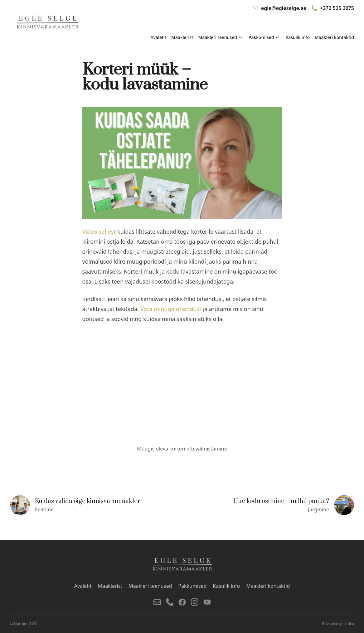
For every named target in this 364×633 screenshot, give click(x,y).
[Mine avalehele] (49, 23)
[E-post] (157, 602)
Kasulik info (298, 37)
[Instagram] (195, 602)
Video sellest (99, 231)
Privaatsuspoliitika (338, 624)
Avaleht (159, 37)
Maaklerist (182, 37)
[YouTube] (207, 602)
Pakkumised (192, 586)
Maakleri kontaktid (334, 37)
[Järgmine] (268, 505)
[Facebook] (182, 602)
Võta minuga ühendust (172, 309)
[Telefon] (170, 602)
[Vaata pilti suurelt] (182, 163)
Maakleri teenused (150, 586)
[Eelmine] (96, 505)
